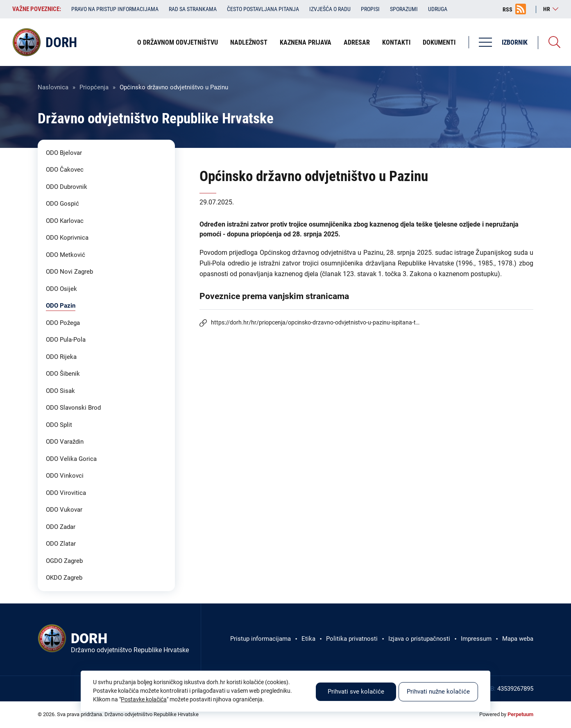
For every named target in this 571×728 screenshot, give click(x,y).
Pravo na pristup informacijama (115, 9)
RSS (508, 9)
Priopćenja (94, 87)
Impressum (476, 639)
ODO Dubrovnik (67, 187)
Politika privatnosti (352, 639)
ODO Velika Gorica (71, 459)
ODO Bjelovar (64, 153)
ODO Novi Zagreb (69, 272)
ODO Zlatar (61, 544)
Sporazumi (404, 9)
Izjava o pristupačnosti (419, 639)
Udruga (438, 9)
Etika (308, 639)
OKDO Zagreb (64, 578)
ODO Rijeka (61, 357)
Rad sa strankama (193, 9)
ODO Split (59, 425)
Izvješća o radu (330, 9)
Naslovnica (53, 87)
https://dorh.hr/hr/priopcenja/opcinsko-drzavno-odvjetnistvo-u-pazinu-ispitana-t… (315, 322)
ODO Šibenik (63, 374)
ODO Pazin (61, 306)
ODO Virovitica (66, 493)
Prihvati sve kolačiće (356, 692)
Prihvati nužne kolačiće (438, 692)
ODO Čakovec (65, 170)
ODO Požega (63, 323)
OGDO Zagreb (64, 561)
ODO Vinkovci (65, 476)
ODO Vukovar (64, 510)
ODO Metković (66, 255)
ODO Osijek (61, 289)
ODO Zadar (61, 527)
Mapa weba (518, 639)
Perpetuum (520, 714)
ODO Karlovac (65, 221)
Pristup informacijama (261, 639)
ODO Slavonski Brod (73, 408)
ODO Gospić (62, 204)
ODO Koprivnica (67, 238)
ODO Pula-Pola (66, 340)
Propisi (370, 9)
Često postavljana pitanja (263, 9)
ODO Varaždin (65, 442)
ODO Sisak (60, 391)
